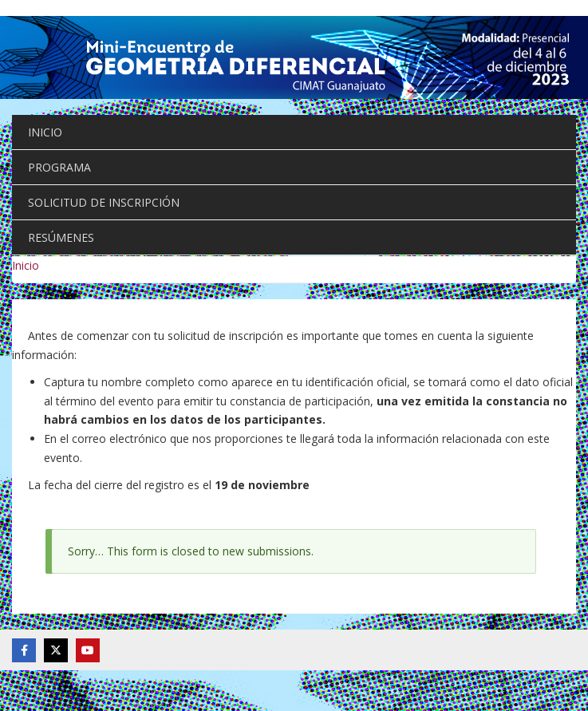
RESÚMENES (61, 237)
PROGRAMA (59, 167)
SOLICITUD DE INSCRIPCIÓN (104, 202)
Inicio (26, 265)
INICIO (45, 132)
